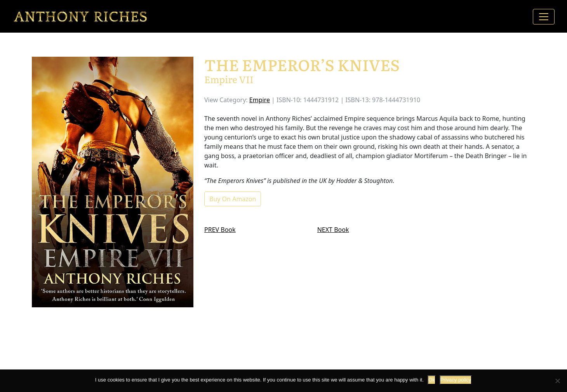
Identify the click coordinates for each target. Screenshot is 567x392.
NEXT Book (333, 230)
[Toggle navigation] (544, 17)
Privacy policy (456, 380)
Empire (260, 100)
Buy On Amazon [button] (233, 199)
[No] (557, 381)
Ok (432, 380)
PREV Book (220, 230)
